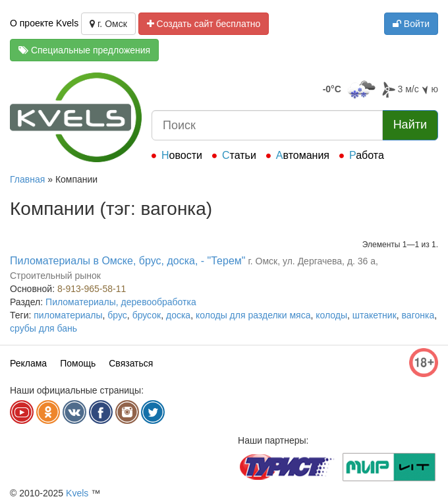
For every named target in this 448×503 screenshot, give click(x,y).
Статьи (239, 155)
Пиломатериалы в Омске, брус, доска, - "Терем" (128, 261)
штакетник (375, 315)
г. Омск (108, 24)
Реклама (28, 363)
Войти (411, 24)
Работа (367, 155)
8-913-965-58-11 (92, 289)
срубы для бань (43, 328)
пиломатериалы (68, 315)
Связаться (131, 363)
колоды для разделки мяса (253, 315)
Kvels (77, 493)
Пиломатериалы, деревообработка (121, 302)
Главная (27, 179)
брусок (147, 315)
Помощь (78, 363)
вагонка (418, 315)
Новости (182, 155)
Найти (410, 125)
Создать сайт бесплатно (204, 24)
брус (117, 315)
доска (178, 315)
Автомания (303, 155)
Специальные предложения (84, 50)
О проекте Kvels (44, 23)
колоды (331, 315)
